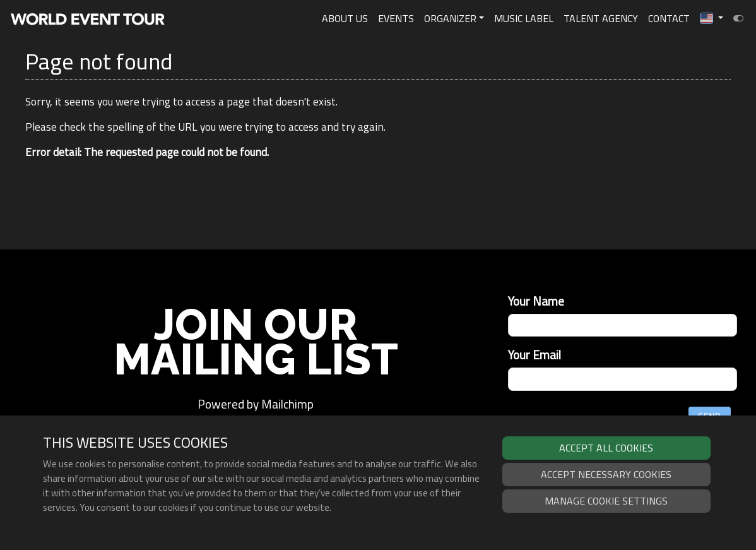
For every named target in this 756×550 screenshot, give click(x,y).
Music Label (524, 18)
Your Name (536, 302)
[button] (712, 18)
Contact (669, 18)
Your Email (535, 355)
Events (396, 18)
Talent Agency (601, 18)
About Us (345, 18)
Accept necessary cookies (606, 474)
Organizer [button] (450, 18)
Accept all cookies (606, 448)
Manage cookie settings (606, 501)
